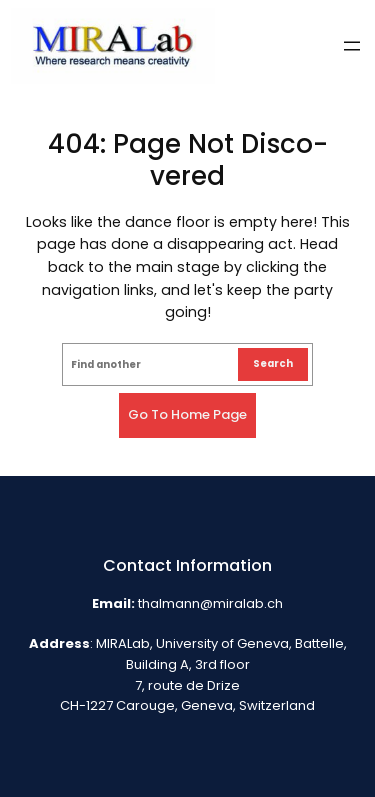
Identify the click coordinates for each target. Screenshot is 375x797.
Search (273, 363)
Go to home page (187, 414)
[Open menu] (352, 46)
